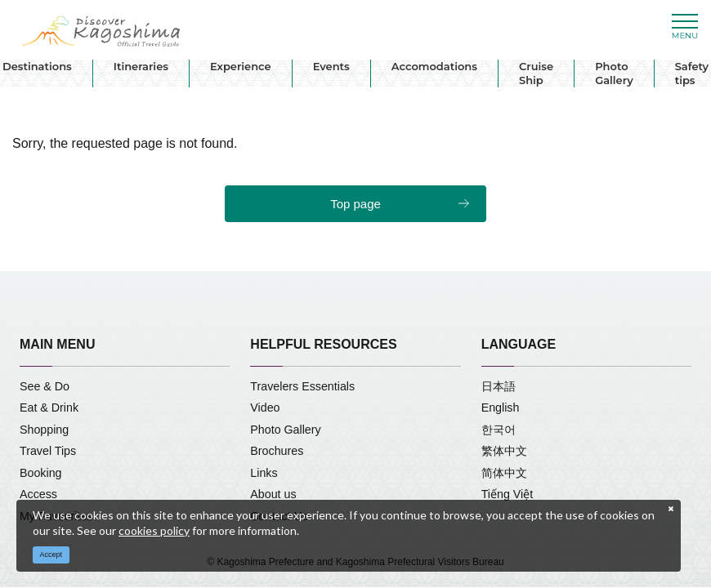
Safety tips (692, 73)
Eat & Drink (49, 408)
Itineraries (141, 66)
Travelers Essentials (302, 386)
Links (264, 473)
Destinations (37, 66)
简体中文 (504, 473)
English (501, 408)
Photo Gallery (614, 73)
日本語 (499, 386)
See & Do (45, 386)
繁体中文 (504, 451)
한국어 (499, 430)
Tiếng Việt (508, 494)
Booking (41, 473)
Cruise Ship (536, 73)
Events (331, 66)
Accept (51, 555)
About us (273, 494)
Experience (241, 66)
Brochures (277, 451)
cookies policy (154, 530)
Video (265, 408)
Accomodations (434, 66)
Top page (355, 204)
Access (38, 494)
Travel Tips (48, 451)
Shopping (44, 430)
